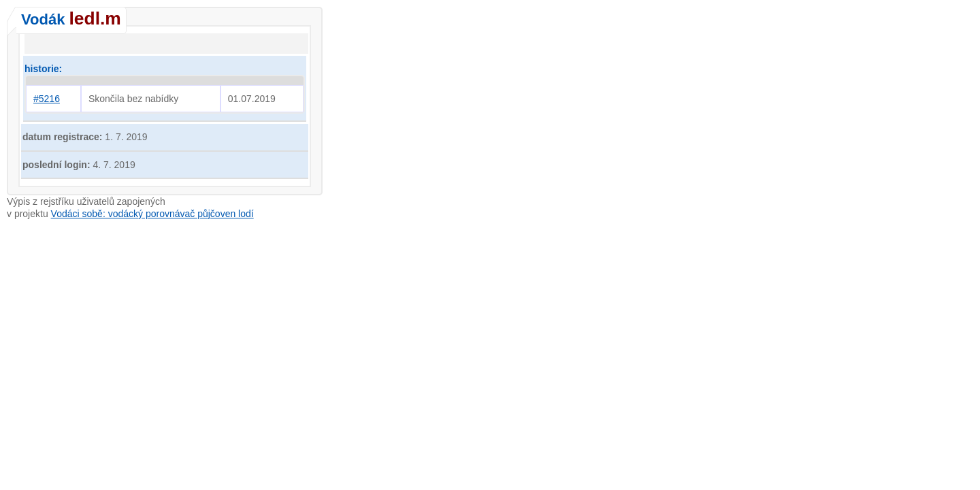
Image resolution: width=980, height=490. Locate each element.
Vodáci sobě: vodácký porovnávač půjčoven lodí (152, 214)
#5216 (47, 99)
